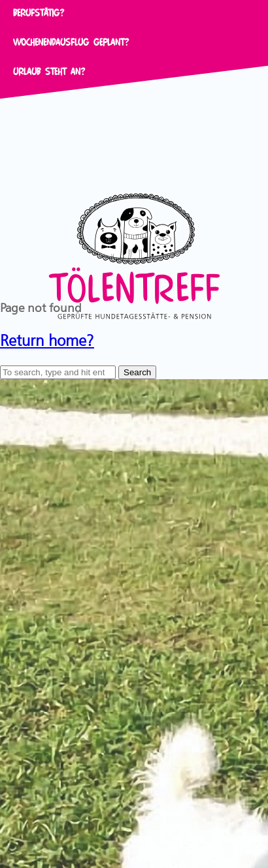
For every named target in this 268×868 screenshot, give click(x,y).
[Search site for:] (58, 372)
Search (137, 372)
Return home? (47, 338)
